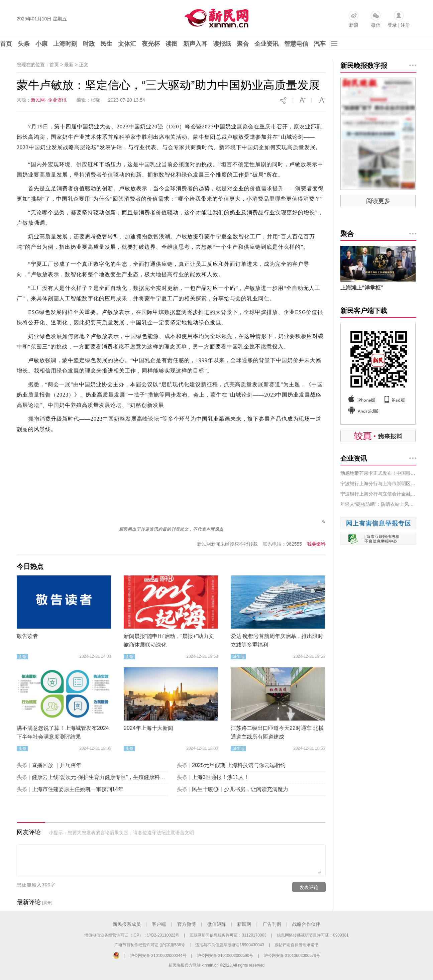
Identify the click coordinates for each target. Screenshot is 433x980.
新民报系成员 (127, 924)
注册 (405, 25)
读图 (172, 44)
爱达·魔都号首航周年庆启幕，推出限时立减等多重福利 (277, 640)
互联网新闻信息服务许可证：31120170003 (228, 935)
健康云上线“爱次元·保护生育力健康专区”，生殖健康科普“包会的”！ (111, 777)
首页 (6, 44)
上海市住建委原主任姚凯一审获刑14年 (78, 789)
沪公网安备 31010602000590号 (225, 956)
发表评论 (309, 887)
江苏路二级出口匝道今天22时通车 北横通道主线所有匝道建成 (277, 732)
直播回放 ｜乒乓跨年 (57, 765)
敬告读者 (27, 636)
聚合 (243, 44)
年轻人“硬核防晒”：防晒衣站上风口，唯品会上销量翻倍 (378, 504)
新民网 (244, 924)
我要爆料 (316, 544)
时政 (89, 44)
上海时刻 (65, 44)
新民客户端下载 (364, 311)
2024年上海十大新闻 (148, 728)
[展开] (47, 903)
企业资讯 (266, 44)
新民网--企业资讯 (49, 100)
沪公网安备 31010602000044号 (158, 956)
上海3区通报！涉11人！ (221, 777)
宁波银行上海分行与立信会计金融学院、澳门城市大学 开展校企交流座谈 (378, 494)
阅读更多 (378, 201)
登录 (392, 25)
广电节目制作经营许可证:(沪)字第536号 (150, 945)
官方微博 (187, 924)
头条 (24, 44)
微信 (376, 25)
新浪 (354, 25)
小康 (41, 44)
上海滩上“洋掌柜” (362, 288)
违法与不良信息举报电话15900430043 (230, 945)
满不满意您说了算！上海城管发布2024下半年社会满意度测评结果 (63, 732)
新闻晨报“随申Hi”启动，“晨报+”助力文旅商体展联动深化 (169, 640)
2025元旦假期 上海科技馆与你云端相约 (239, 765)
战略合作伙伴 (306, 924)
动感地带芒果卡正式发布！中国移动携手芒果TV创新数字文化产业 (378, 473)
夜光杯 (151, 44)
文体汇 (127, 44)
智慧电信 (296, 44)
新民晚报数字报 (364, 66)
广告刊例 (272, 924)
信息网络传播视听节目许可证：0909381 (313, 935)
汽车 (320, 44)
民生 (106, 44)
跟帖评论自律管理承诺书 (297, 945)
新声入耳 (195, 44)
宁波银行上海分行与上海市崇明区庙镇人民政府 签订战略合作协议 (378, 483)
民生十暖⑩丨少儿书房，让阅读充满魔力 (240, 789)
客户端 (159, 924)
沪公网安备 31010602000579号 (292, 956)
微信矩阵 (217, 924)
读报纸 (222, 44)
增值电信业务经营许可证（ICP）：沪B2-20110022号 (132, 935)
